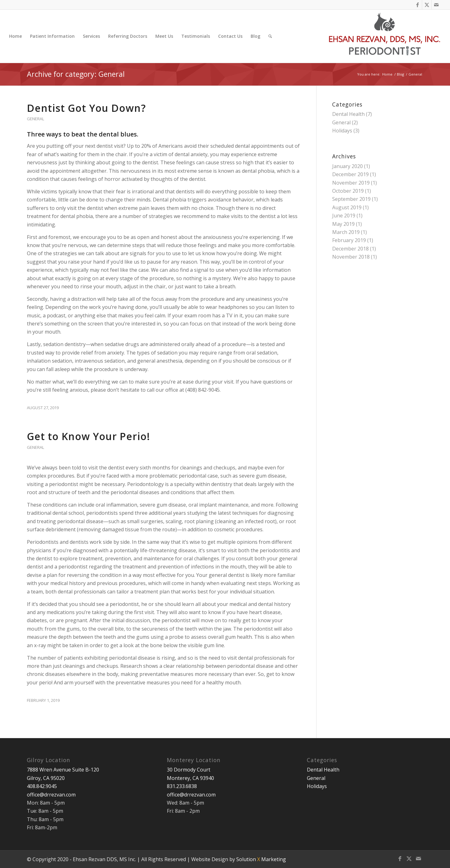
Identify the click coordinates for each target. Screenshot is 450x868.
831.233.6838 (182, 786)
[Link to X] (427, 5)
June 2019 (344, 216)
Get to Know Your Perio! (88, 436)
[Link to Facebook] (417, 5)
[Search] (270, 36)
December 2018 (350, 249)
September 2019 (351, 199)
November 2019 (351, 183)
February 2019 (349, 240)
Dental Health (348, 114)
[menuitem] (15, 36)
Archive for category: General (76, 74)
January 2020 (347, 166)
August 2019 (347, 207)
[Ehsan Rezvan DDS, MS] (385, 36)
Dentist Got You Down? (86, 108)
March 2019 (346, 232)
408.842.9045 (42, 786)
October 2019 (348, 191)
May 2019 (343, 224)
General (35, 119)
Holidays (342, 131)
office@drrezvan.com (51, 795)
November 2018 (351, 257)
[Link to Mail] (436, 5)
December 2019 (350, 174)
